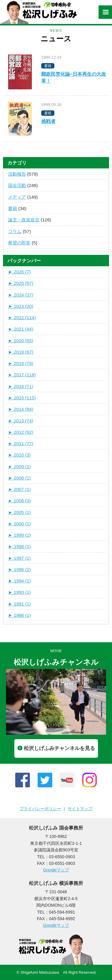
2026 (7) (19, 272)
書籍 (13, 208)
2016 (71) (21, 386)
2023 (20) (21, 306)
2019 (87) (21, 352)
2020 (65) (21, 341)
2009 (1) (19, 467)
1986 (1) (19, 615)
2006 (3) (19, 501)
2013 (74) (21, 421)
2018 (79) (21, 363)
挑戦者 (48, 121)
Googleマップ (56, 870)
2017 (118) (22, 375)
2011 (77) (21, 443)
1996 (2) (19, 569)
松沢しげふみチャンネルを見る (56, 748)
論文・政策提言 (24, 220)
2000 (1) (19, 524)
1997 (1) (19, 558)
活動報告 (17, 174)
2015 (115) (22, 398)
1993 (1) (19, 592)
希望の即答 (19, 243)
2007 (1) (19, 489)
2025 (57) (21, 283)
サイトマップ (80, 809)
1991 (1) (19, 604)
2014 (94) (21, 409)
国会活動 (17, 185)
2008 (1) (19, 478)
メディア (17, 197)
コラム (15, 231)
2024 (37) (21, 295)
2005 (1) (19, 512)
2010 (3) (19, 455)
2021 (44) (21, 329)
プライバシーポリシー (40, 809)
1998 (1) (19, 546)
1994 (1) (19, 581)
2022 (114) (22, 318)
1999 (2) (19, 535)
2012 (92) (21, 432)
